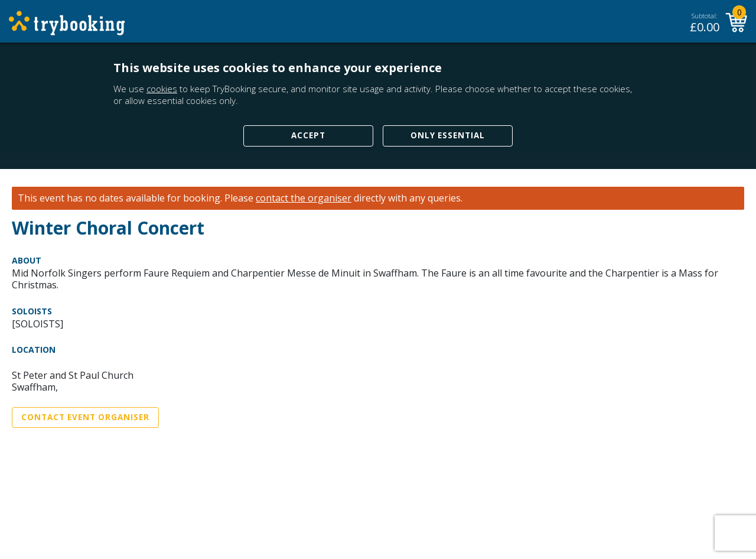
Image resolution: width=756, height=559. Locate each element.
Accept (308, 135)
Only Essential (448, 135)
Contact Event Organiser (85, 417)
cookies (162, 89)
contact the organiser (304, 198)
